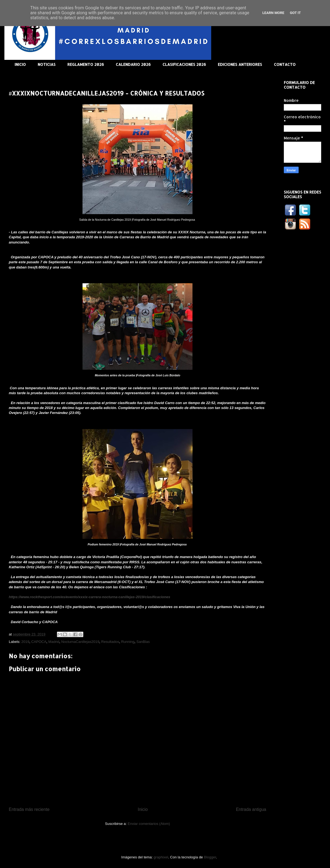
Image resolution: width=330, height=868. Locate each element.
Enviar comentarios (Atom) (149, 824)
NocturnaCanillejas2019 (80, 642)
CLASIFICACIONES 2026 (184, 64)
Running (128, 642)
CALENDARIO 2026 (133, 64)
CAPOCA (39, 642)
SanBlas (143, 642)
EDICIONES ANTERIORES (240, 64)
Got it (295, 13)
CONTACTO (285, 64)
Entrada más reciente (29, 809)
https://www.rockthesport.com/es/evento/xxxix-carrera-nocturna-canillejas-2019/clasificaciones (90, 597)
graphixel (161, 857)
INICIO (20, 64)
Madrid (54, 642)
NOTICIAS (47, 64)
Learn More (273, 13)
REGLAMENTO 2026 (86, 64)
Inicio (143, 809)
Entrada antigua (251, 809)
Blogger (210, 857)
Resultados (110, 642)
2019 (25, 642)
